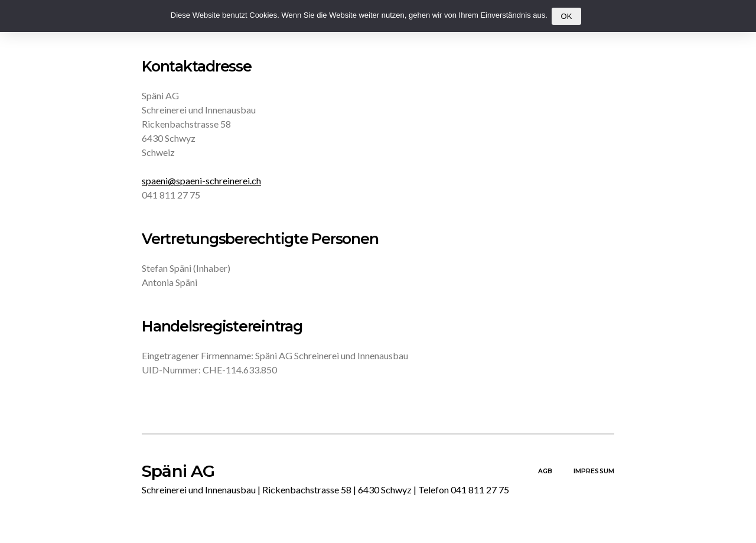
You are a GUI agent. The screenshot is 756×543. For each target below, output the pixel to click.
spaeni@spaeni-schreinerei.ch (201, 181)
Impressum (594, 471)
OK (566, 16)
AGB (545, 471)
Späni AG (325, 479)
